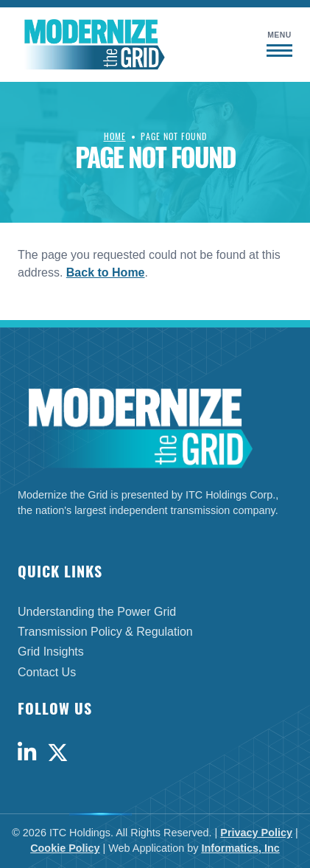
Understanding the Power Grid (97, 612)
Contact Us (47, 672)
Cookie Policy (65, 848)
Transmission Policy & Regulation (105, 632)
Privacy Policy (256, 833)
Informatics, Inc (240, 848)
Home (115, 136)
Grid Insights (51, 652)
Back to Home (106, 272)
